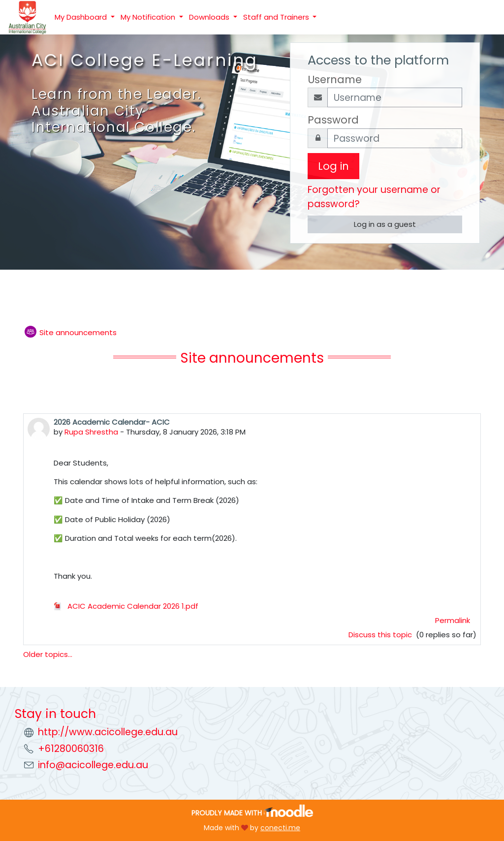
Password (333, 120)
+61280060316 (71, 749)
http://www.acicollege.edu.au (108, 732)
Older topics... (48, 654)
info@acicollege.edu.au (93, 765)
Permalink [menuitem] (453, 620)
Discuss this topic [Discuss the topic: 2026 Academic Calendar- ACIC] (381, 635)
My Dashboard (82, 17)
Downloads (210, 17)
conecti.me (280, 828)
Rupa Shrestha (91, 432)
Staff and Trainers (277, 17)
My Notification (149, 17)
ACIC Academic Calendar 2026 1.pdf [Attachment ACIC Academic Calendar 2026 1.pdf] (126, 606)
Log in (333, 166)
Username (335, 79)
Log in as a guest (385, 224)
